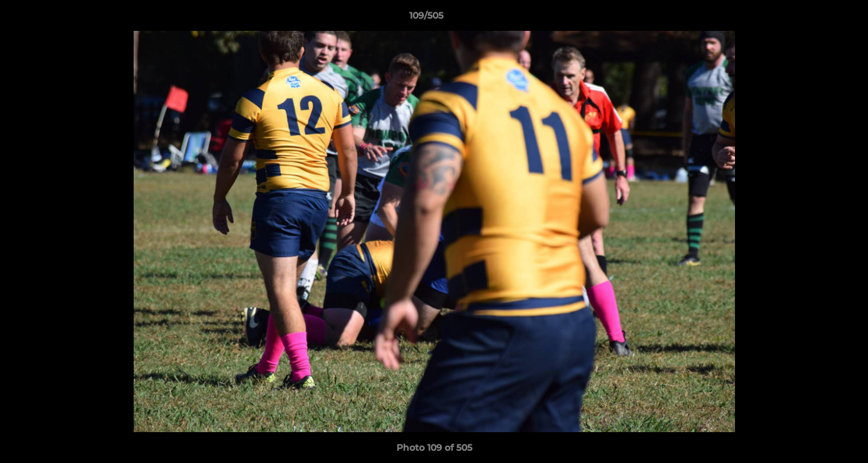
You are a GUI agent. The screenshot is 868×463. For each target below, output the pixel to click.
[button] (814, 19)
